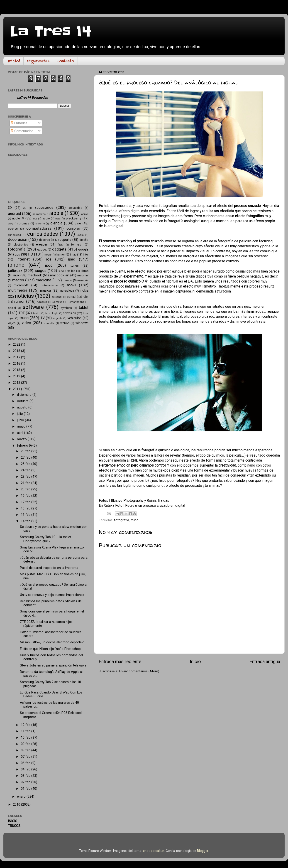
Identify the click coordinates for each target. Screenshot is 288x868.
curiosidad (14, 235)
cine (78, 223)
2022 (17, 345)
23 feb (26, 477)
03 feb (26, 776)
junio (21, 420)
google (83, 250)
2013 (17, 376)
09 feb (26, 744)
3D (10, 208)
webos (65, 323)
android (15, 214)
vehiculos (74, 318)
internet (23, 259)
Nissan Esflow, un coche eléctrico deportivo (52, 642)
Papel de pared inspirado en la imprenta (49, 568)
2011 (17, 389)
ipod (49, 265)
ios (49, 259)
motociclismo (49, 285)
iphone (16, 265)
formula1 (77, 245)
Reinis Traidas (158, 500)
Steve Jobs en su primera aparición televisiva (53, 665)
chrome (40, 224)
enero (22, 797)
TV (43, 318)
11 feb (26, 731)
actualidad (75, 208)
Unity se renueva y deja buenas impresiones (52, 595)
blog (11, 224)
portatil (72, 297)
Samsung (58, 302)
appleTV (18, 218)
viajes (12, 323)
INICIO (13, 821)
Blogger (203, 851)
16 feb (26, 508)
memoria (83, 280)
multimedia (18, 290)
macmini (83, 275)
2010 (17, 805)
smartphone (77, 302)
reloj (86, 297)
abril (21, 433)
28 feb (26, 451)
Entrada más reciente (120, 661)
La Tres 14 (51, 32)
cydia (81, 235)
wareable (49, 323)
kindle (62, 271)
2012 (17, 383)
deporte (65, 240)
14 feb (26, 521)
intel (86, 254)
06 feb (26, 763)
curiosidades (43, 234)
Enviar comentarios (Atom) (139, 671)
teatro (37, 313)
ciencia (56, 223)
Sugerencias (38, 61)
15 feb (26, 515)
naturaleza (67, 291)
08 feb (26, 750)
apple (57, 213)
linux (16, 275)
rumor (20, 301)
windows (82, 323)
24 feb (26, 470)
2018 (17, 351)
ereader (42, 245)
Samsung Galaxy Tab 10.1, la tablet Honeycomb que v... (46, 539)
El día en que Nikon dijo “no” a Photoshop (50, 649)
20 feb (26, 489)
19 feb (26, 496)
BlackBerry (74, 218)
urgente (58, 318)
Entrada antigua (265, 661)
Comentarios (22, 131)
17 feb (26, 502)
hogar (48, 255)
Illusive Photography (127, 500)
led (73, 271)
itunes (74, 266)
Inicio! (14, 61)
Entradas (19, 123)
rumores (42, 302)
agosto (23, 407)
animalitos (39, 214)
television (70, 313)
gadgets (59, 249)
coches (13, 229)
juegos (41, 270)
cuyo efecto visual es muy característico (227, 246)
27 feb (26, 458)
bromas (24, 223)
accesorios (44, 207)
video (26, 323)
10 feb (26, 738)
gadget (42, 250)
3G (25, 208)
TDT (22, 313)
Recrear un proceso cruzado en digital (155, 505)
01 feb (26, 789)
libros (85, 271)
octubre (23, 401)
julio (20, 414)
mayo (22, 427)
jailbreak (15, 270)
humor (61, 254)
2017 (17, 357)
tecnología (52, 313)
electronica (21, 245)
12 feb (26, 725)
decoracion (18, 239)
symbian (66, 308)
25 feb (26, 464)
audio (46, 218)
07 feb (26, 757)
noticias (24, 296)
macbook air (60, 275)
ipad (72, 259)
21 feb (26, 483)
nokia (84, 291)
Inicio (195, 661)
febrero (23, 446)
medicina (43, 280)
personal (57, 297)
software (33, 307)
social (12, 308)
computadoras (39, 228)
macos (18, 280)
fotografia (122, 520)
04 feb (26, 769)
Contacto (65, 61)
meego (67, 280)
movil (72, 285)
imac (73, 254)
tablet (84, 307)
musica (45, 291)
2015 (17, 370)
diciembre (25, 395)
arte (35, 219)
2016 (17, 364)
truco (135, 520)
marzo (22, 439)
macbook (35, 275)
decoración (46, 240)
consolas (73, 229)
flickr (61, 245)
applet (85, 214)
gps (17, 254)
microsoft (21, 285)
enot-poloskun (154, 851)
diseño (84, 240)
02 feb (26, 782)
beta (58, 219)
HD (31, 254)
